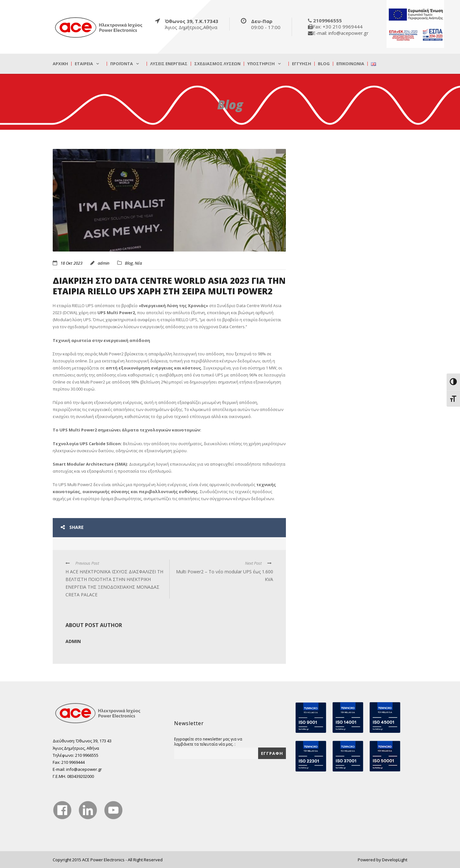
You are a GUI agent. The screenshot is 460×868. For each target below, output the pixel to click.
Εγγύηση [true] (302, 64)
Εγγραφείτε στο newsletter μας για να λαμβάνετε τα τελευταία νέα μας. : (208, 741)
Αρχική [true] (60, 64)
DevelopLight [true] (395, 860)
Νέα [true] (138, 263)
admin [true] (103, 263)
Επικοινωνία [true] (350, 64)
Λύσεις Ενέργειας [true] (169, 64)
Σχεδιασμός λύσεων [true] (217, 64)
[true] (99, 27)
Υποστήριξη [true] (261, 64)
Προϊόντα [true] (122, 64)
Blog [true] (324, 64)
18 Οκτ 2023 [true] (71, 263)
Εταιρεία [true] (84, 64)
